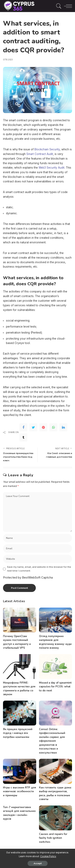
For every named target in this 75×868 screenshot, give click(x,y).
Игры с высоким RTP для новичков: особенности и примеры (19, 792)
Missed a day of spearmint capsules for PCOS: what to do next (55, 687)
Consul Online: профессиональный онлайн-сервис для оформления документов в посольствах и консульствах (52, 741)
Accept (38, 863)
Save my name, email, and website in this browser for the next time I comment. (39, 569)
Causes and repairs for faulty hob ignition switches (53, 838)
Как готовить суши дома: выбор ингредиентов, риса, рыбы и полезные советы (55, 794)
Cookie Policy (48, 856)
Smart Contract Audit (40, 154)
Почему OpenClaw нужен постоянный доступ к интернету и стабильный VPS (17, 642)
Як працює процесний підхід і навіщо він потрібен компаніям (18, 733)
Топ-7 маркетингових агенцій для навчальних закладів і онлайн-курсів (19, 813)
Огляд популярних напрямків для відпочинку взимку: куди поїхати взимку (55, 642)
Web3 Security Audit (51, 168)
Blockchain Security (47, 149)
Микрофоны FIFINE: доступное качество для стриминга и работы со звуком (19, 689)
